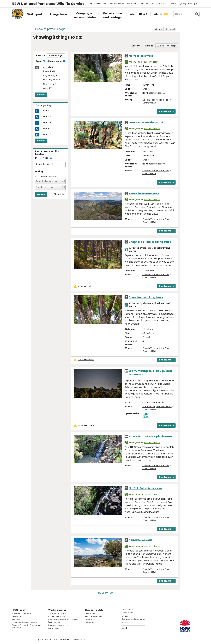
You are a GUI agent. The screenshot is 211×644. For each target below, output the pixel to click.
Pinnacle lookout (140, 540)
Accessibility (127, 610)
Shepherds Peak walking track (150, 242)
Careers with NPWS (57, 616)
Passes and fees (159, 4)
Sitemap (125, 622)
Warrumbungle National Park (157, 407)
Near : (46, 158)
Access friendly (117, 4)
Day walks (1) (49, 71)
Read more (166, 111)
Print (160, 29)
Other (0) (48, 88)
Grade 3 (47, 123)
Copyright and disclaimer (133, 619)
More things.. (56, 55)
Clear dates (60, 194)
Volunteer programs (57, 613)
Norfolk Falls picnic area (145, 488)
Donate (125, 628)
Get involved (54, 628)
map (173, 46)
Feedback (89, 623)
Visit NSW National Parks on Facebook (14, 639)
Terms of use (127, 613)
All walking (48, 67)
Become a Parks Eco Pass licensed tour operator (64, 621)
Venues (173, 4)
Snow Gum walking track (146, 297)
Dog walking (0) (51, 76)
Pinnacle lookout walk (144, 193)
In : (37, 158)
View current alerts (86, 286)
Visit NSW (16, 620)
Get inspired (101, 4)
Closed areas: (56, 61)
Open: (40, 61)
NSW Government (62, 639)
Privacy (125, 616)
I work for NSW (79, 639)
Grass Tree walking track (146, 122)
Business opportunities (58, 625)
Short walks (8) (50, 84)
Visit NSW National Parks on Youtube (27, 639)
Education (132, 4)
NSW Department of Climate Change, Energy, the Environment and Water (26, 625)
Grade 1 (47, 111)
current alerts (152, 62)
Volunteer (144, 4)
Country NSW (149, 103)
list (162, 46)
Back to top (105, 593)
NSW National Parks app (22, 613)
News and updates (93, 616)
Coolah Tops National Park (156, 100)
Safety (89, 4)
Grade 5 (47, 134)
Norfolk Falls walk (141, 56)
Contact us (90, 620)
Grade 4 (47, 128)
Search (41, 95)
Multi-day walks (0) (52, 80)
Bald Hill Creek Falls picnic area (150, 436)
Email (172, 29)
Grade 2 (47, 117)
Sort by (136, 46)
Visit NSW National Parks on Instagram (21, 639)
